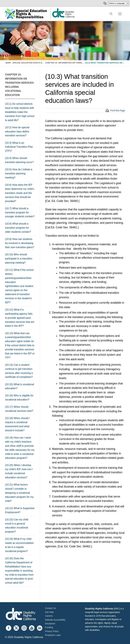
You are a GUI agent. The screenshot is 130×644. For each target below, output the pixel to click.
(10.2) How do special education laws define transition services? (17, 132)
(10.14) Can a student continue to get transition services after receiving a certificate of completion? (19, 371)
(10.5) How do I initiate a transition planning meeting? (19, 173)
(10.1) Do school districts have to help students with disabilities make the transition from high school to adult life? (20, 112)
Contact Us (50, 608)
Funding (49, 627)
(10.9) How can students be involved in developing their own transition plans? (20, 243)
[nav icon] (120, 14)
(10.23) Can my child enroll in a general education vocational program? (17, 526)
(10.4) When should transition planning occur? (19, 160)
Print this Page (118, 111)
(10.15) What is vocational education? (20, 386)
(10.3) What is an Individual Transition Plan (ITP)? (19, 147)
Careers (49, 616)
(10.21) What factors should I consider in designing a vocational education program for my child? (19, 493)
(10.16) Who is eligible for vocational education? (19, 398)
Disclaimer (50, 624)
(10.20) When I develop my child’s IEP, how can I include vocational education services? (19, 471)
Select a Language (117, 3)
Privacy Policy (52, 631)
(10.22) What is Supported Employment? (20, 510)
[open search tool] (111, 14)
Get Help (49, 612)
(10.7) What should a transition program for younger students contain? (20, 212)
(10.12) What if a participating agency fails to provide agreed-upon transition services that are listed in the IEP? (20, 318)
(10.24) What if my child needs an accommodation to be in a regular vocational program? (19, 545)
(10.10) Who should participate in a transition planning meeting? (19, 259)
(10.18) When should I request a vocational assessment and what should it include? (17, 424)
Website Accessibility (55, 620)
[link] (63, 17)
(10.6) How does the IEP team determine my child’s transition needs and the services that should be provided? (20, 193)
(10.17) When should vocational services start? (19, 409)
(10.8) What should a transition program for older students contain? (18, 228)
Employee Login (53, 635)
